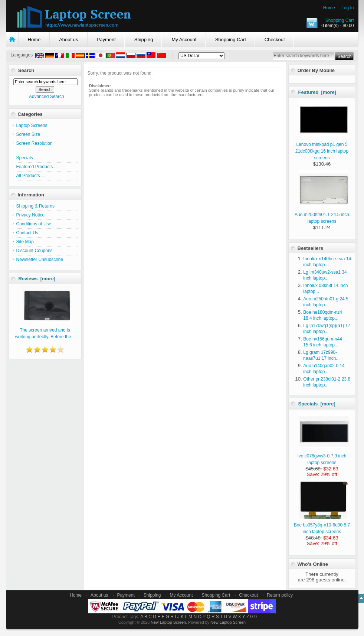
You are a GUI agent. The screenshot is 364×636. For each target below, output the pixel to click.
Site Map (25, 242)
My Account (184, 40)
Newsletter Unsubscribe (40, 260)
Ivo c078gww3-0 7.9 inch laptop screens (323, 456)
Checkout (275, 40)
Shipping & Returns (35, 206)
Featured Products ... (37, 167)
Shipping (144, 40)
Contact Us (27, 233)
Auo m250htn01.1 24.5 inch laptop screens (322, 215)
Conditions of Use (34, 224)
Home (329, 8)
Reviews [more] (37, 279)
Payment (106, 40)
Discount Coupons (35, 251)
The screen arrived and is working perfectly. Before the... (45, 330)
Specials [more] (317, 404)
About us (68, 40)
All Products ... (31, 176)
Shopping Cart (340, 20)
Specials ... (27, 158)
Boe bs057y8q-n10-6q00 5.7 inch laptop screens (322, 525)
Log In (347, 8)
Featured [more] (317, 92)
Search (26, 70)
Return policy (280, 595)
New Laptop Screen (168, 622)
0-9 (254, 617)
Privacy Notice (31, 215)
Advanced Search (47, 97)
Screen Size (28, 134)
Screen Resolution (35, 143)
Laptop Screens (32, 125)
